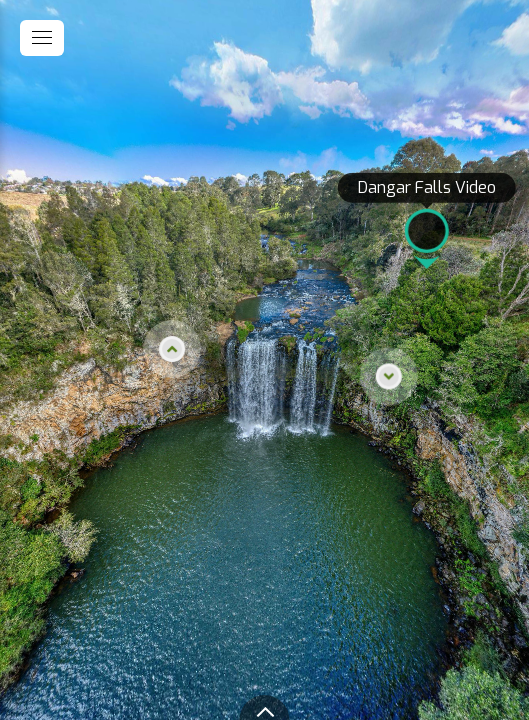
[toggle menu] (42, 38)
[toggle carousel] (265, 707)
